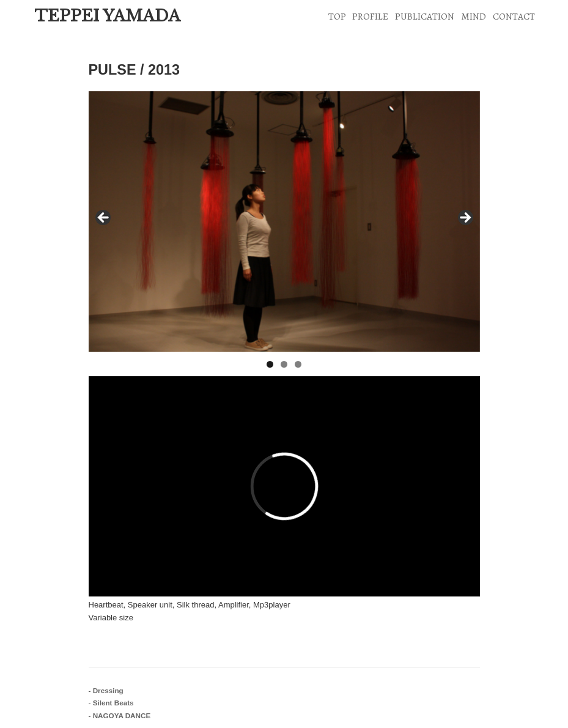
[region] (284, 222)
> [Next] (465, 218)
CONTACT (514, 16)
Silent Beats (113, 703)
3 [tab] (298, 364)
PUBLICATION (425, 16)
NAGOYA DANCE (122, 715)
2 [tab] (284, 364)
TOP (337, 16)
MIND (474, 16)
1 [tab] (270, 364)
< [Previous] (104, 218)
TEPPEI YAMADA (107, 16)
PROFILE (370, 16)
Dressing (108, 690)
